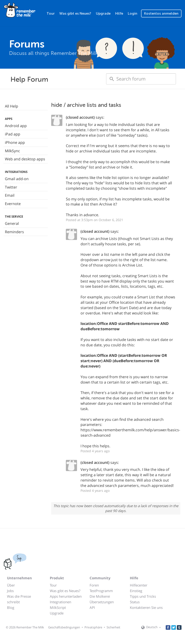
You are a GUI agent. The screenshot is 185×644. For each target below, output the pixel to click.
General (12, 223)
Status (135, 602)
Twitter (11, 187)
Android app (16, 126)
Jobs (10, 591)
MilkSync (12, 151)
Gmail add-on (17, 179)
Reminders (14, 232)
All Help (12, 106)
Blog (11, 607)
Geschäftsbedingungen (64, 627)
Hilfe (119, 13)
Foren (94, 585)
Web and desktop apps (25, 159)
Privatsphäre (93, 627)
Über (11, 585)
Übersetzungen (102, 602)
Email (10, 195)
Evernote (13, 204)
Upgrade (103, 13)
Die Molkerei (100, 596)
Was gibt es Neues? (75, 13)
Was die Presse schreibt (19, 599)
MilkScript (58, 607)
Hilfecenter (139, 585)
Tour (51, 13)
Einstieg (136, 591)
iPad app (13, 134)
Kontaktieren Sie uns (146, 607)
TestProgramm (101, 591)
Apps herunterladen (66, 596)
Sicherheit (113, 627)
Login (133, 13)
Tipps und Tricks (143, 596)
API (92, 607)
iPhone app (15, 142)
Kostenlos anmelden (161, 13)
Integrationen (61, 602)
